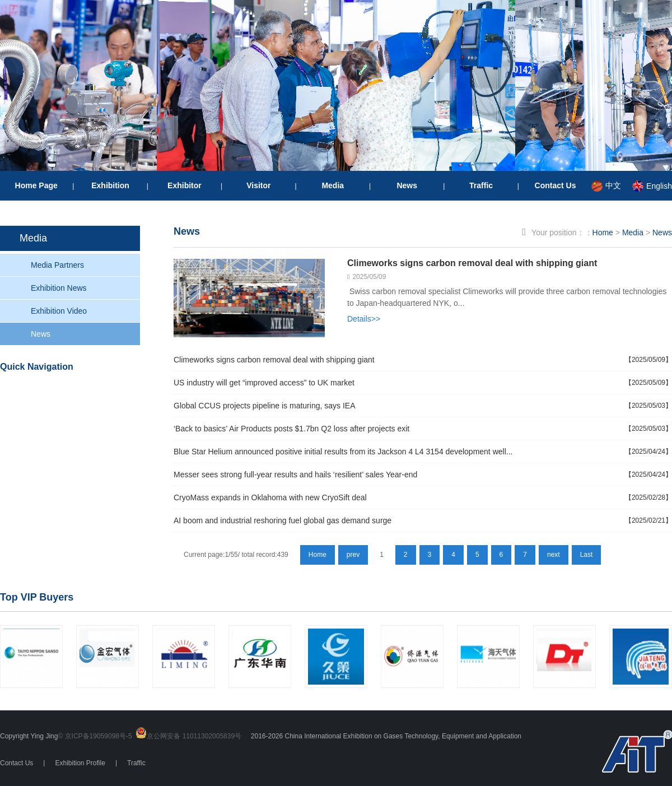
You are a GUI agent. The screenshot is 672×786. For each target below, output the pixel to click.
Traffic (481, 185)
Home (603, 232)
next (554, 555)
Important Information (81, 475)
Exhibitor (185, 185)
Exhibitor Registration (83, 436)
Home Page (36, 185)
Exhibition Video (59, 311)
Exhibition (110, 185)
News (407, 185)
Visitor (258, 185)
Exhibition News (59, 288)
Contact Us (556, 185)
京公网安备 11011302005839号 (194, 736)
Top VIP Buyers (37, 597)
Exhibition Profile (80, 763)
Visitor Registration (96, 391)
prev (353, 555)
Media (333, 185)
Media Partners (57, 265)
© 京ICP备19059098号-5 (95, 736)
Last (587, 555)
